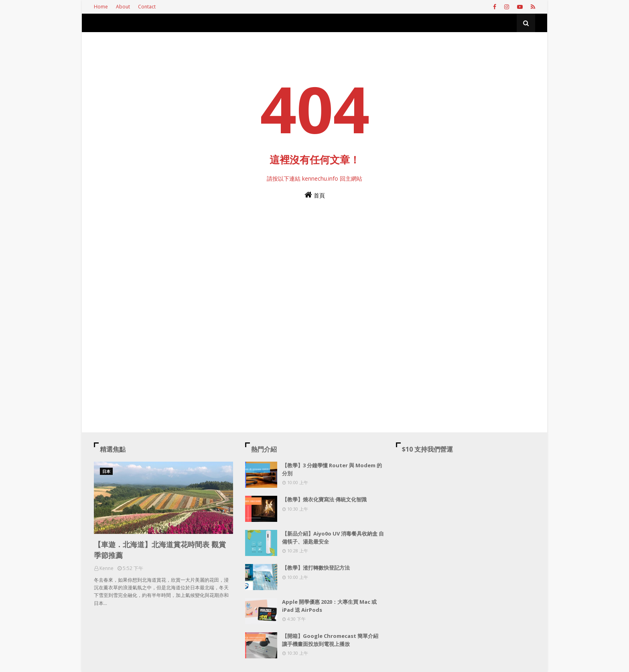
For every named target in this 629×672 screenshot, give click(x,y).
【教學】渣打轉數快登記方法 (316, 568)
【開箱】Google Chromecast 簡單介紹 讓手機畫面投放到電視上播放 (330, 640)
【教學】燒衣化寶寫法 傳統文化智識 (324, 499)
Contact (147, 7)
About (123, 7)
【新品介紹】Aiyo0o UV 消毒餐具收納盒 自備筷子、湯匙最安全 (333, 538)
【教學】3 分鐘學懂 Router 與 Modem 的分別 (332, 469)
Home (101, 7)
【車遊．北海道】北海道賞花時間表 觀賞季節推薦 (160, 550)
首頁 (315, 195)
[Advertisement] (314, 296)
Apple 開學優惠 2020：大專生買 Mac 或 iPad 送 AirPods (329, 606)
